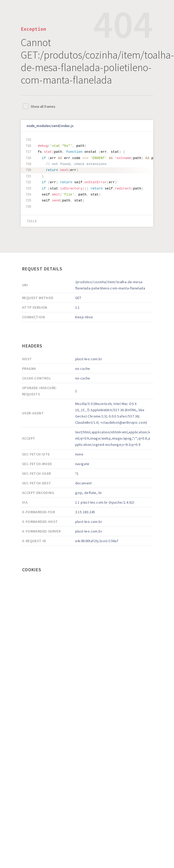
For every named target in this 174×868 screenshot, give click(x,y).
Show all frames (43, 106)
